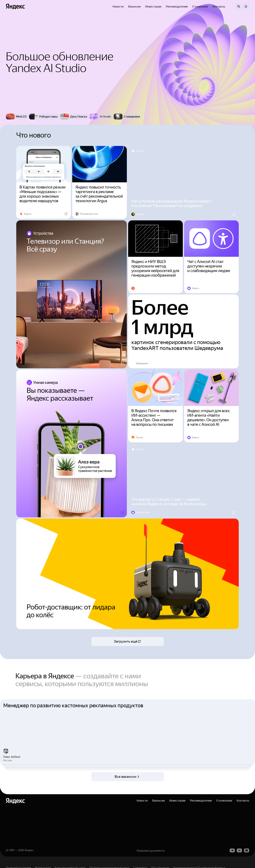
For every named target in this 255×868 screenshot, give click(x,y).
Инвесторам (153, 7)
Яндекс (29, 860)
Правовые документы (151, 860)
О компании (200, 7)
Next (252, 737)
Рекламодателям (177, 7)
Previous (3, 737)
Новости (118, 7)
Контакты (219, 7)
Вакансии (134, 7)
